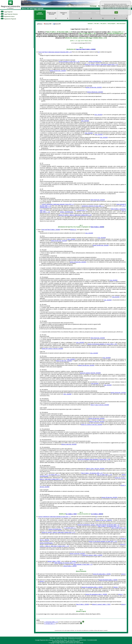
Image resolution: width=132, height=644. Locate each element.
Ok (116, 12)
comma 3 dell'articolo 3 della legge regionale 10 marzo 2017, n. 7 (55, 517)
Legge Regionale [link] (7, 12)
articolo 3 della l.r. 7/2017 (54, 561)
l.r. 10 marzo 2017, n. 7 (117, 32)
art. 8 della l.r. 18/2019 (97, 514)
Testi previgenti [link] (111, 24)
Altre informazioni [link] (121, 24)
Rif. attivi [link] (97, 24)
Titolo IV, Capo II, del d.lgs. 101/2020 (100, 405)
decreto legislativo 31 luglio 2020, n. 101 (69, 62)
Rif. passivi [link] (103, 24)
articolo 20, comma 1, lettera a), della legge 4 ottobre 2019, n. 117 (86, 38)
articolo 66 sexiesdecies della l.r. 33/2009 (96, 594)
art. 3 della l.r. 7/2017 (71, 514)
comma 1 (74, 561)
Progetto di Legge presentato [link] (52, 13)
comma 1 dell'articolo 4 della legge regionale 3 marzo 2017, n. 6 (58, 204)
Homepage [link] (93, 6)
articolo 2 (124, 574)
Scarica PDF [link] (48, 24)
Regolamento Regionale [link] (8, 19)
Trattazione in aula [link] (63, 13)
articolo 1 (73, 230)
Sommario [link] (90, 24)
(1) (99, 52)
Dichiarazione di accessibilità (75, 638)
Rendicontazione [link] (87, 13)
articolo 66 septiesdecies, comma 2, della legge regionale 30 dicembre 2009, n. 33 (98, 525)
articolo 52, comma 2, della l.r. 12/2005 (92, 555)
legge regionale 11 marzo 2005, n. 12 (83, 564)
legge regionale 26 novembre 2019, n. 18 (65, 563)
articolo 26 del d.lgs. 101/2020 (118, 393)
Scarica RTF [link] (57, 24)
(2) (96, 517)
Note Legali (53, 638)
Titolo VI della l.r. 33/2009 (97, 227)
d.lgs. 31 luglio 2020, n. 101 (87, 33)
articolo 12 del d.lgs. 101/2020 (77, 554)
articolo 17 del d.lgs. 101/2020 (97, 422)
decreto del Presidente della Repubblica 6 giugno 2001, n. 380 (94, 459)
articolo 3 (123, 604)
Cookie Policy (60, 638)
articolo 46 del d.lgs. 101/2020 (59, 241)
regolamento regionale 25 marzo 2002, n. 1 (93, 206)
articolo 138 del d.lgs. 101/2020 (95, 92)
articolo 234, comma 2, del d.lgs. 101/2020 (52, 349)
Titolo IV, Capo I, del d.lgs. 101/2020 (95, 469)
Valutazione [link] (99, 13)
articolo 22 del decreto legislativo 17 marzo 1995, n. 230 (102, 344)
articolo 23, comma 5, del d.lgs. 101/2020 (90, 373)
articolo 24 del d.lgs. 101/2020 (64, 361)
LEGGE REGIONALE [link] (40, 13)
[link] (11, 9)
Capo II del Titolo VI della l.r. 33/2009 (86, 49)
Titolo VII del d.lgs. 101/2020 (98, 200)
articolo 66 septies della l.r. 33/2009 (102, 574)
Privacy (65, 638)
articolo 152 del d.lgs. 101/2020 (96, 418)
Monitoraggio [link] (75, 13)
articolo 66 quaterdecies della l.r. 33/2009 (92, 587)
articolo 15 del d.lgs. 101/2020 (69, 444)
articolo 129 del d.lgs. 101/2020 (58, 71)
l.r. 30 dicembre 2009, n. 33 (51, 622)
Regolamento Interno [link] (8, 17)
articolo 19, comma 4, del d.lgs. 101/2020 (92, 425)
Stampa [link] (39, 24)
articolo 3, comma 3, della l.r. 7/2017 (101, 604)
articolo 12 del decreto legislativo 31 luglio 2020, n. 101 (103, 541)
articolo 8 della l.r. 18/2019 (70, 566)
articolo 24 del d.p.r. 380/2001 (104, 520)
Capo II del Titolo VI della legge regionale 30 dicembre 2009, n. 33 (55, 52)
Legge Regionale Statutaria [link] (9, 14)
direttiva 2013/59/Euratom (115, 33)
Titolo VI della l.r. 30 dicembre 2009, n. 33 (59, 32)
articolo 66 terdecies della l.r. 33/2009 (108, 580)
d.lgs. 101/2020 (98, 115)
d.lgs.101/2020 (116, 297)
